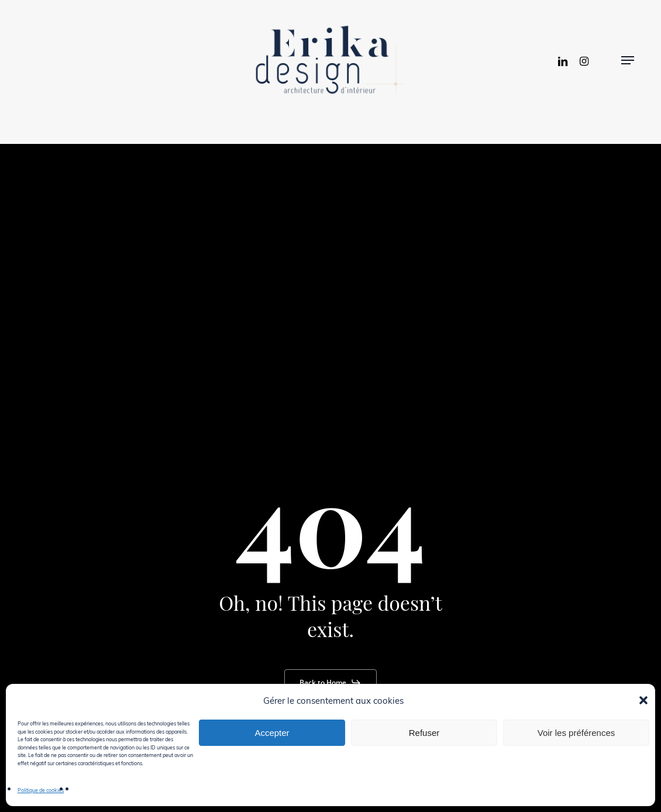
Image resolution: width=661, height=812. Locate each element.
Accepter (272, 733)
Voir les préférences (576, 733)
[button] (643, 700)
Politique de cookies (41, 790)
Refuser (424, 733)
